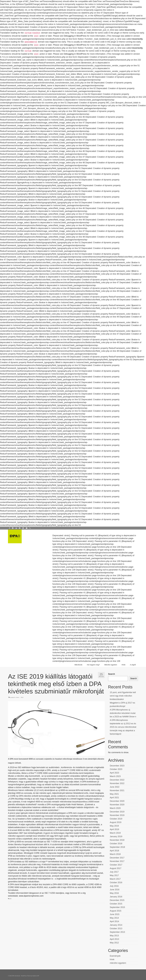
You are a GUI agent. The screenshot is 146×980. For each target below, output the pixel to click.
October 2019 (116, 819)
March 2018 (115, 854)
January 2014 (116, 925)
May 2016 (114, 893)
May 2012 (114, 943)
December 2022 (117, 780)
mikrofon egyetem (118, 963)
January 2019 (116, 836)
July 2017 (114, 872)
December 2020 (117, 801)
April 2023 (114, 773)
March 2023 (115, 776)
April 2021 (114, 798)
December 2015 (117, 900)
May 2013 (114, 936)
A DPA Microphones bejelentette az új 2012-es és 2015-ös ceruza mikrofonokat (123, 724)
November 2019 (117, 815)
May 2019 (114, 826)
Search (112, 674)
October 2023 (116, 769)
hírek (17, 697)
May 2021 (114, 794)
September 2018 (117, 847)
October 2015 (116, 904)
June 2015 (115, 914)
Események (115, 956)
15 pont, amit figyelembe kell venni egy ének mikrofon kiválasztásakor (123, 696)
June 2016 (115, 890)
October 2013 (116, 929)
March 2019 (115, 833)
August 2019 (116, 822)
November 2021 (117, 790)
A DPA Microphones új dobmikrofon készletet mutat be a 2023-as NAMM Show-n (123, 713)
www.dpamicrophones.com (31, 896)
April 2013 (114, 939)
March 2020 (115, 808)
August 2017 (116, 868)
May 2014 (114, 918)
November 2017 (117, 861)
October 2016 (116, 882)
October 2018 (116, 844)
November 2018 (117, 840)
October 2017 (116, 865)
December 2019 (117, 812)
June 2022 (115, 787)
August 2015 (116, 911)
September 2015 (117, 907)
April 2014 (114, 921)
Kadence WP (36, 976)
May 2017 (114, 875)
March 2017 (115, 879)
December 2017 (117, 858)
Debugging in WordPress (75, 36)
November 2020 (117, 805)
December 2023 (117, 766)
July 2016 (114, 886)
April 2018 (114, 851)
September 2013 (117, 932)
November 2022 (117, 783)
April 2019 (114, 829)
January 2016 (116, 897)
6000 (10, 899)
